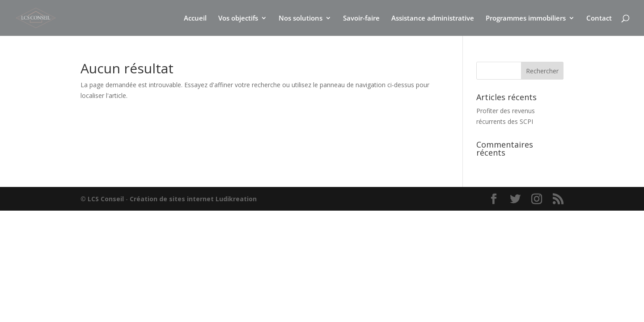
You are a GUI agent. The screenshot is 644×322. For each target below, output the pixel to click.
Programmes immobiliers (526, 19)
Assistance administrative (433, 19)
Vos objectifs (238, 19)
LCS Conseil (106, 199)
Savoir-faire (361, 19)
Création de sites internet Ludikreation (193, 199)
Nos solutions (301, 19)
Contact (599, 19)
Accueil (195, 19)
